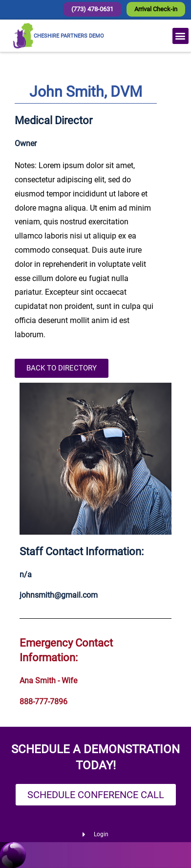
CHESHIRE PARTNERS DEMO (69, 36)
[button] (180, 36)
